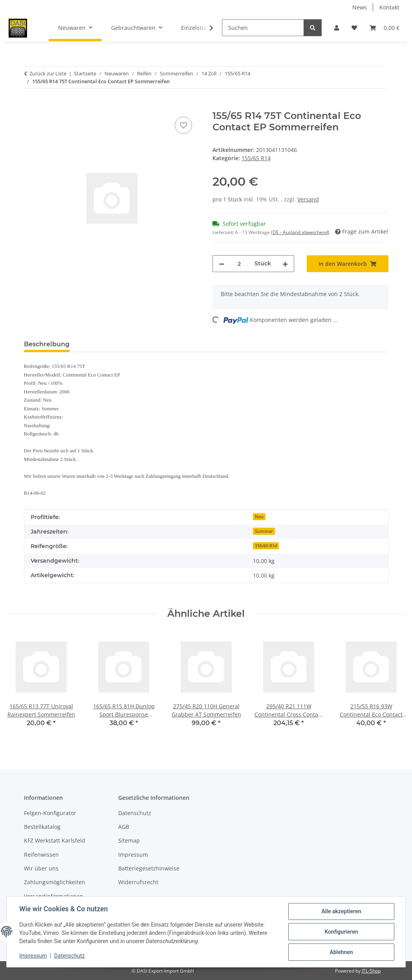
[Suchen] (263, 28)
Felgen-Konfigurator (50, 813)
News (360, 7)
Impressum (33, 956)
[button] (337, 28)
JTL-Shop (371, 971)
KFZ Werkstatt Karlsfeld (55, 840)
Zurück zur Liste (48, 73)
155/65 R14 (256, 158)
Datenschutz (70, 956)
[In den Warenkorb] (30, 106)
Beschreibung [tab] (47, 344)
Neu (259, 517)
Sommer (264, 531)
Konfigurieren (341, 932)
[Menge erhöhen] (285, 264)
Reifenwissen (41, 855)
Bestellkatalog (42, 827)
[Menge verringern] (222, 264)
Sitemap (129, 840)
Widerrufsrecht (138, 882)
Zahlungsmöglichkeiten (55, 882)
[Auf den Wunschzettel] (183, 125)
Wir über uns (41, 868)
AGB (124, 827)
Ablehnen (341, 952)
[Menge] (239, 264)
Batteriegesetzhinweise (149, 868)
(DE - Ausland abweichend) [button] (300, 232)
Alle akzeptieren (341, 911)
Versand (308, 199)
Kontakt (389, 7)
